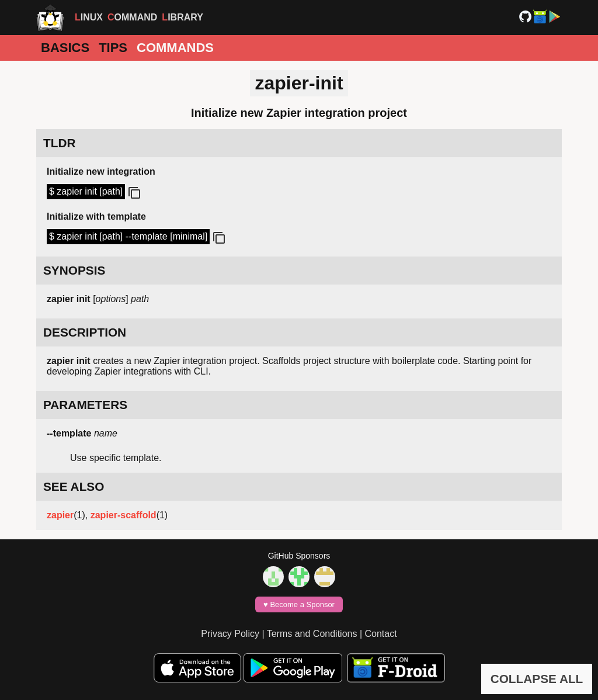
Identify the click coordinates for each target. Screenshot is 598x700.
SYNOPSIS (74, 270)
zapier (60, 515)
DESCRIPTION (85, 332)
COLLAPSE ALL (537, 679)
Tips (113, 48)
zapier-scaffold (124, 515)
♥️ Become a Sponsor (299, 604)
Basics (65, 48)
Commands (175, 48)
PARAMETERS (85, 405)
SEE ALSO (74, 486)
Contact (381, 634)
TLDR (59, 143)
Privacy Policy (230, 634)
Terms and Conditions (312, 634)
